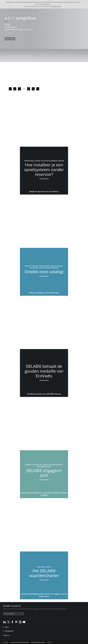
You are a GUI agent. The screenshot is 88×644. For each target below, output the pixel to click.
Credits (49, 642)
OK (22, 614)
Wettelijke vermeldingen (38, 642)
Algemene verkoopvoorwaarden (20, 642)
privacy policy (57, 6)
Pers (7, 627)
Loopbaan (9, 631)
